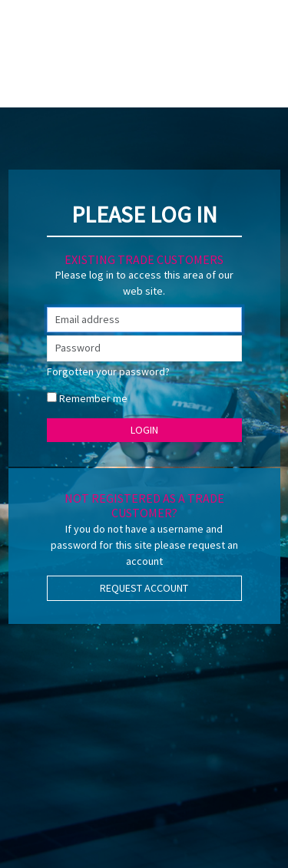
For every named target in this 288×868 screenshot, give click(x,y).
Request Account (144, 588)
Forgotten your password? (108, 371)
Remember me (93, 398)
